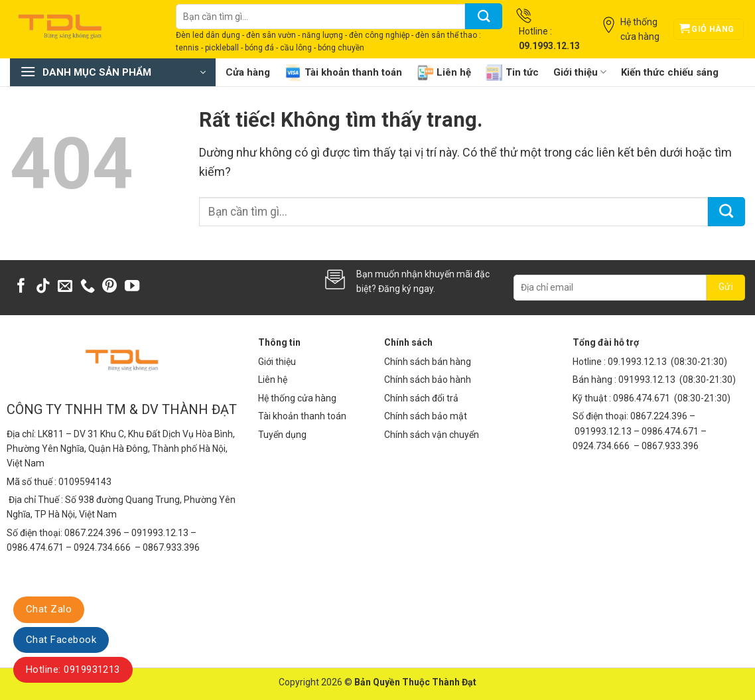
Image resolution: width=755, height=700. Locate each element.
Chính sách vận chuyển (432, 435)
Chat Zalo (49, 609)
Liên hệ (444, 73)
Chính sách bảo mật (426, 416)
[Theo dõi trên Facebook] (21, 287)
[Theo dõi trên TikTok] (43, 287)
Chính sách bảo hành (428, 380)
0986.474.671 (643, 398)
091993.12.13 (647, 380)
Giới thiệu (580, 72)
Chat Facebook (61, 640)
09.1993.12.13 (637, 362)
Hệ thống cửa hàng (297, 398)
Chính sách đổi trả (421, 398)
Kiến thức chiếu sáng (670, 72)
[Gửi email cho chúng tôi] (65, 287)
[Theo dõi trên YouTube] (132, 287)
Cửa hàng (248, 72)
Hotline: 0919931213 (73, 669)
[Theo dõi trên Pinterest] (109, 287)
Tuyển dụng (282, 435)
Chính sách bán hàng (428, 362)
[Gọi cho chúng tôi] (88, 287)
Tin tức (512, 73)
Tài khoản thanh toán (343, 73)
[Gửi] (484, 16)
